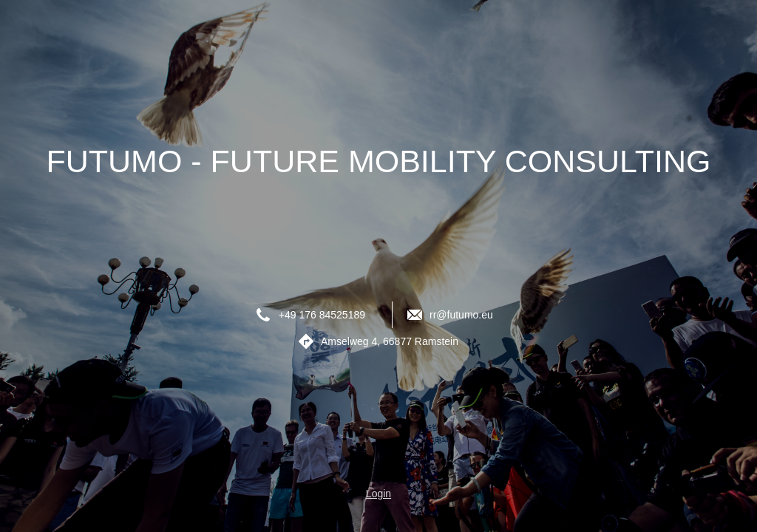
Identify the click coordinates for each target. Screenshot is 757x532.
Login (378, 494)
